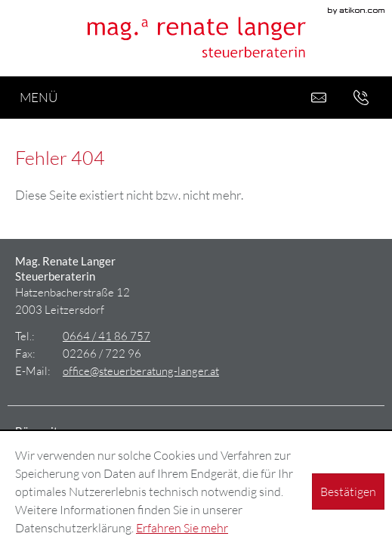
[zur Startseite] (196, 38)
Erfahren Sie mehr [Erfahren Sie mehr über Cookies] (182, 527)
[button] (361, 98)
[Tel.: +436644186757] (106, 336)
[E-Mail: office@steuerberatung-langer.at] (319, 98)
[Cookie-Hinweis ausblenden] (348, 492)
